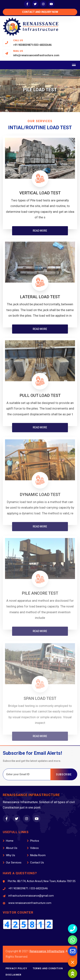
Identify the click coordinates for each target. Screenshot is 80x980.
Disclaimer (13, 975)
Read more (40, 233)
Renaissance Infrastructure (47, 951)
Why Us (9, 855)
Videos (33, 848)
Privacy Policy (16, 968)
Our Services (12, 863)
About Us (10, 848)
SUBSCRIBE (64, 774)
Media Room (36, 855)
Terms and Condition (48, 968)
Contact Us (35, 863)
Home (8, 841)
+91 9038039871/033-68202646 (32, 45)
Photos (33, 841)
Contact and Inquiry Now (40, 12)
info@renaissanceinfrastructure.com (36, 55)
